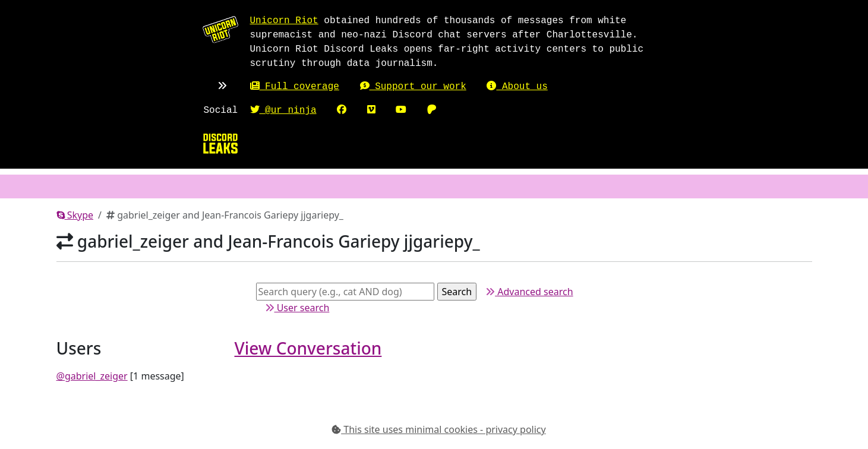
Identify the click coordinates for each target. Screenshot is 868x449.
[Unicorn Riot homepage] (220, 29)
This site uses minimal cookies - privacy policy (439, 429)
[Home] (220, 143)
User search (297, 308)
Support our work (413, 87)
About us (517, 87)
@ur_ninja (283, 110)
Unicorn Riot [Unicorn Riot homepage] (284, 21)
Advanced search (529, 292)
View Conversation (308, 348)
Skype (75, 215)
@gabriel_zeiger (92, 376)
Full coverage (295, 87)
